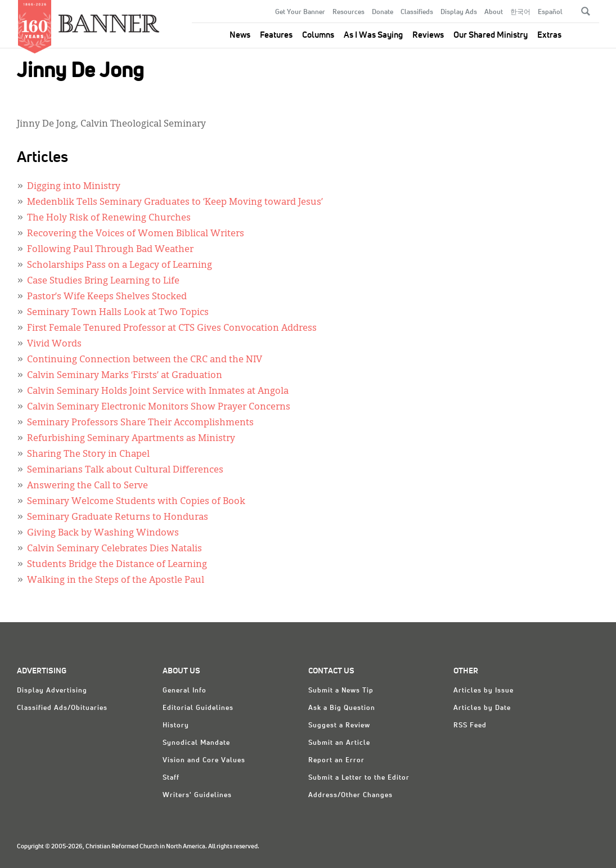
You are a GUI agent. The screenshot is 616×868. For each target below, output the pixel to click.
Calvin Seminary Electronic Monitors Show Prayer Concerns (159, 407)
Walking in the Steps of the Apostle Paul (116, 581)
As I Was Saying (373, 35)
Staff (171, 778)
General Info (185, 691)
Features (276, 35)
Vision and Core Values (204, 761)
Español (550, 12)
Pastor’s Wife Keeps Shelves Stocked (107, 297)
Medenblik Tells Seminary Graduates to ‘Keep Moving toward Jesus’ (175, 203)
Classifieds (417, 12)
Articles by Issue (484, 691)
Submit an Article (339, 743)
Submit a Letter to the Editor (359, 778)
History (176, 726)
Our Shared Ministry (491, 35)
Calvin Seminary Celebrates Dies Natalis (114, 549)
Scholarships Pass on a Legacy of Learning (120, 266)
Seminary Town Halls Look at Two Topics (118, 313)
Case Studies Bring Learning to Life (103, 281)
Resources (349, 12)
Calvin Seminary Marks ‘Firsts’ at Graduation (125, 376)
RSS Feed (470, 726)
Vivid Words (54, 344)
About (494, 12)
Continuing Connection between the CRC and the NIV (145, 360)
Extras (549, 35)
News (240, 35)
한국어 (520, 12)
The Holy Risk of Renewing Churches (109, 218)
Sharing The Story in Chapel (88, 455)
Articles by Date (482, 708)
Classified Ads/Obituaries (62, 708)
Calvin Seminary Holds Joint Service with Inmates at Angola (158, 392)
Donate (383, 12)
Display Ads (459, 12)
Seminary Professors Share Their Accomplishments (140, 423)
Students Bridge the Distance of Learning (117, 565)
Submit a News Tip (341, 691)
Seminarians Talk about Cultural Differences (125, 470)
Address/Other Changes (350, 795)
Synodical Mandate (196, 743)
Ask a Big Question (342, 708)
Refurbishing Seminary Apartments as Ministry (131, 439)
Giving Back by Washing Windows (103, 533)
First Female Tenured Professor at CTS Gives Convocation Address (172, 329)
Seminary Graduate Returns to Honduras (118, 518)
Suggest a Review (339, 726)
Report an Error (336, 761)
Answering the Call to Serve (87, 486)
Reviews (428, 35)
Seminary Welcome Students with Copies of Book (136, 502)
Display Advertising (52, 691)
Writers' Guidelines (197, 795)
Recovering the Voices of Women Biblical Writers (136, 234)
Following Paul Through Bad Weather (110, 250)
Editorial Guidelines (198, 708)
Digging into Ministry (74, 187)
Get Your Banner (300, 12)
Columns (318, 35)
